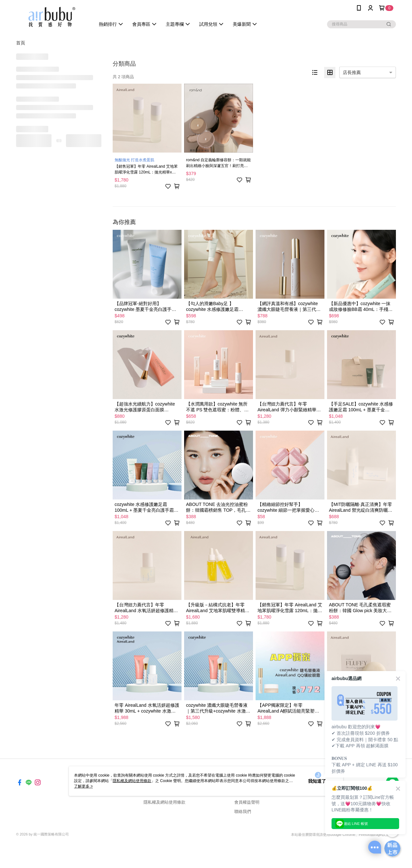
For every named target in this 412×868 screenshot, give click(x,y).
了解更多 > (83, 786)
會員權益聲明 (247, 802)
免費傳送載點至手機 (362, 802)
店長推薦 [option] (352, 72)
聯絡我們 (243, 812)
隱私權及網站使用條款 (164, 802)
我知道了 (317, 781)
